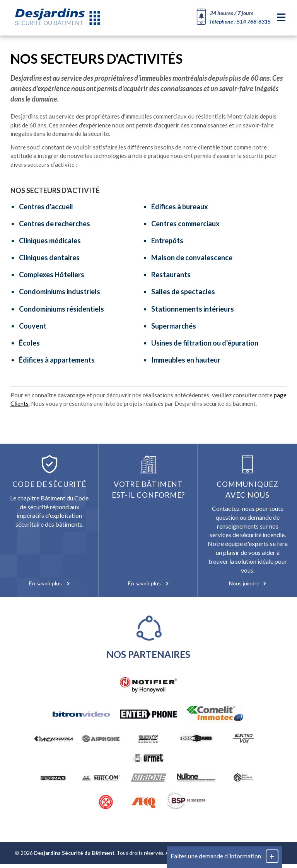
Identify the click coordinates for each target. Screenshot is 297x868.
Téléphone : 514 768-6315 (240, 21)
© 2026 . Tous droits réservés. (90, 857)
